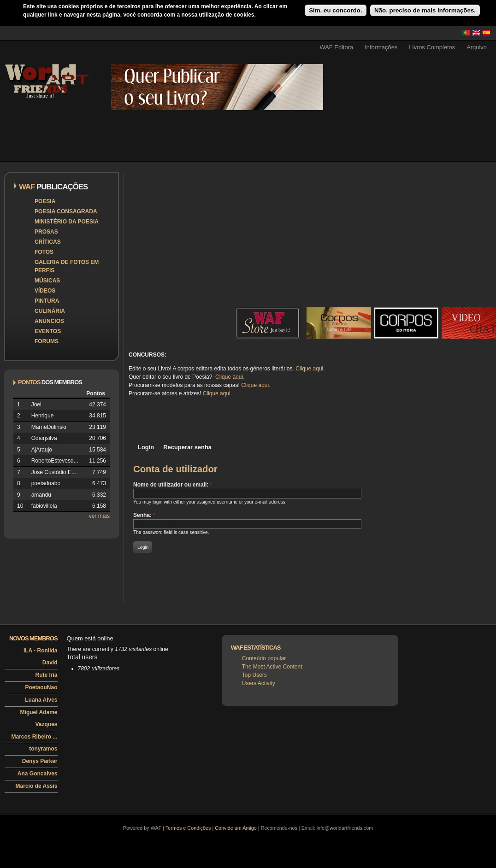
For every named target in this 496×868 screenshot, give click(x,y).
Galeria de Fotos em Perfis (67, 266)
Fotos (44, 252)
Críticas (48, 242)
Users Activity (259, 683)
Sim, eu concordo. (336, 10)
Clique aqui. (310, 369)
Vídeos (45, 291)
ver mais (99, 516)
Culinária (50, 311)
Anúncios (49, 321)
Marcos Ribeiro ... (34, 737)
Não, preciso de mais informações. (425, 10)
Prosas (46, 232)
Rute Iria (46, 675)
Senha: (144, 515)
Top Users (254, 675)
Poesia (45, 201)
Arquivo (477, 47)
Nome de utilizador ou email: (173, 485)
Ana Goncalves (38, 774)
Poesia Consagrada (66, 211)
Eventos (48, 331)
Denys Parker (40, 761)
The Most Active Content (272, 667)
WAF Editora (336, 47)
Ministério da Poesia (67, 222)
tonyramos (43, 749)
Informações (381, 47)
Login (146, 447)
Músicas (47, 281)
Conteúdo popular (264, 658)
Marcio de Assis (37, 786)
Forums (47, 341)
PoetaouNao (41, 687)
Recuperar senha (187, 447)
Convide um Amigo (236, 828)
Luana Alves (41, 700)
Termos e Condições (188, 828)
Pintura (47, 301)
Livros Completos (432, 47)
